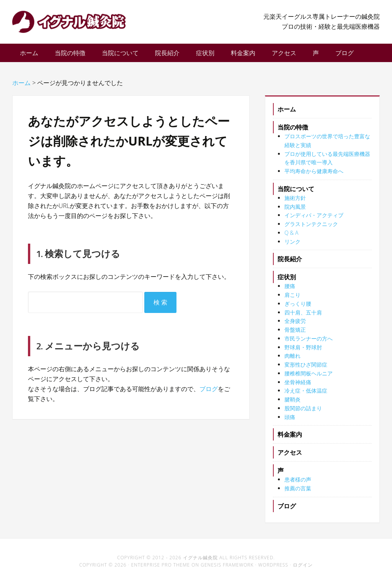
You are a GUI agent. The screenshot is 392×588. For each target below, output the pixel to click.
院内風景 (295, 210)
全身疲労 (295, 325)
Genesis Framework (227, 569)
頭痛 (290, 421)
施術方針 (295, 202)
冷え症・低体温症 (306, 394)
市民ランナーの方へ (309, 342)
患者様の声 (298, 483)
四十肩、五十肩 (303, 316)
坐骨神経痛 (298, 386)
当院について (296, 193)
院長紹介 (290, 263)
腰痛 (290, 290)
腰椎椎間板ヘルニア (309, 377)
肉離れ (292, 360)
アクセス (290, 456)
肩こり (292, 299)
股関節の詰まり (303, 412)
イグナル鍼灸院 (73, 23)
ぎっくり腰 (298, 307)
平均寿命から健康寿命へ (314, 175)
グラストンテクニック (311, 228)
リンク (292, 245)
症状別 (287, 281)
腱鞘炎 (292, 403)
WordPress (273, 569)
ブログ (209, 393)
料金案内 (290, 438)
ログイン (303, 569)
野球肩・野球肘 (303, 351)
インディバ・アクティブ (314, 219)
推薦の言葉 (298, 492)
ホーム (287, 113)
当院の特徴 (293, 131)
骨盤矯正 (295, 333)
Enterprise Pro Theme (160, 569)
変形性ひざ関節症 (306, 368)
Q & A (291, 237)
